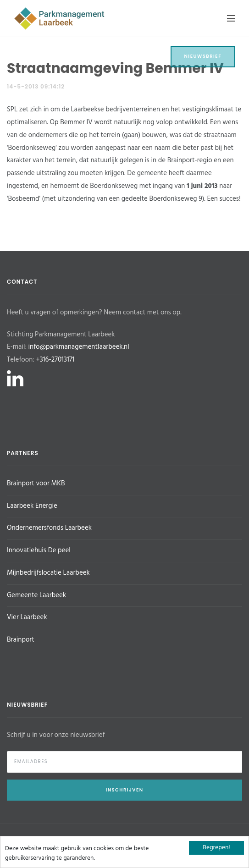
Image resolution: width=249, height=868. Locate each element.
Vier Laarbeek (27, 617)
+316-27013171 (55, 360)
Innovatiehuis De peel (39, 550)
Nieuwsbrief (203, 56)
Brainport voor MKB (36, 483)
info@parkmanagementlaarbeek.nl (79, 347)
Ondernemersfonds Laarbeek (49, 528)
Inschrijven (124, 790)
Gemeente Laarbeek (36, 595)
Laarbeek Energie (32, 506)
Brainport (21, 640)
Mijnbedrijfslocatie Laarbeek (48, 573)
